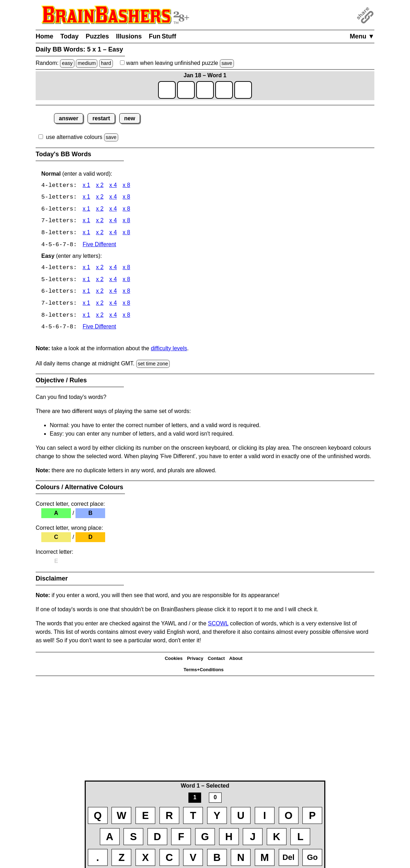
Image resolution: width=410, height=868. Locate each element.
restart (101, 118)
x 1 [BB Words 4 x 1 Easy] (86, 269)
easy (67, 63)
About (236, 660)
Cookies (174, 660)
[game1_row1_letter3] (205, 90)
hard (106, 63)
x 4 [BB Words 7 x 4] (113, 222)
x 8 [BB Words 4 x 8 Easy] (126, 269)
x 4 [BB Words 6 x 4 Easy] (113, 293)
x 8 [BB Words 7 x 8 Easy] (126, 305)
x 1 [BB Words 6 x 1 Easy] (86, 293)
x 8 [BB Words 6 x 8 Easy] (126, 293)
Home (44, 36)
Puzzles (97, 36)
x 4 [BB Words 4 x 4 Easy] (113, 269)
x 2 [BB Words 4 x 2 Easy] (100, 269)
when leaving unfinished (177, 63)
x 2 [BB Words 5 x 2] (100, 198)
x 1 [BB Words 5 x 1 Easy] (86, 281)
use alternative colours (74, 137)
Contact (216, 660)
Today (70, 36)
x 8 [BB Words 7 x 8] (126, 222)
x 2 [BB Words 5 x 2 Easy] (100, 281)
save (227, 63)
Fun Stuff (163, 36)
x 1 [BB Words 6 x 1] (86, 210)
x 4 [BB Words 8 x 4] (113, 234)
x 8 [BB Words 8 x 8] (126, 234)
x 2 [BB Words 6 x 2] (100, 210)
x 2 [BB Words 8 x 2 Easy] (100, 317)
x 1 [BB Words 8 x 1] (86, 234)
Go (312, 857)
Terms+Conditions (204, 671)
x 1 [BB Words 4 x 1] (86, 186)
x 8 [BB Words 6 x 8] (126, 210)
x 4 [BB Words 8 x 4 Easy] (113, 317)
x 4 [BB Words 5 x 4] (113, 198)
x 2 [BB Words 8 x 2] (100, 234)
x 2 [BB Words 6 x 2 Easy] (100, 293)
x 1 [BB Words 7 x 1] (86, 222)
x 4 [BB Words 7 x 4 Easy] (113, 305)
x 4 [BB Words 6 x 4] (113, 210)
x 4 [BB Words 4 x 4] (113, 186)
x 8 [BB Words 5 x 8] (126, 198)
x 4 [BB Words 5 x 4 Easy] (113, 281)
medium (87, 63)
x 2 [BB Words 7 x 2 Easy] (100, 305)
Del (288, 857)
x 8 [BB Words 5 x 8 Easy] (126, 281)
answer (69, 118)
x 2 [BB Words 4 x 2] (100, 186)
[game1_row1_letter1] (167, 90)
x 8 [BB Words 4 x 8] (126, 186)
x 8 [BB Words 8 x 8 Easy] (126, 317)
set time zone (153, 365)
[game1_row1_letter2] (186, 90)
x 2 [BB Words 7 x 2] (100, 222)
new (130, 118)
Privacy (195, 660)
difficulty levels (169, 350)
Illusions (129, 36)
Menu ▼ (362, 36)
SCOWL (218, 625)
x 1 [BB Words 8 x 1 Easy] (86, 317)
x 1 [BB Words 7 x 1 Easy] (86, 305)
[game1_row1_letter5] (243, 90)
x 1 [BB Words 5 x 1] (86, 198)
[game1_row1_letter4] (224, 90)
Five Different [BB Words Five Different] (99, 246)
